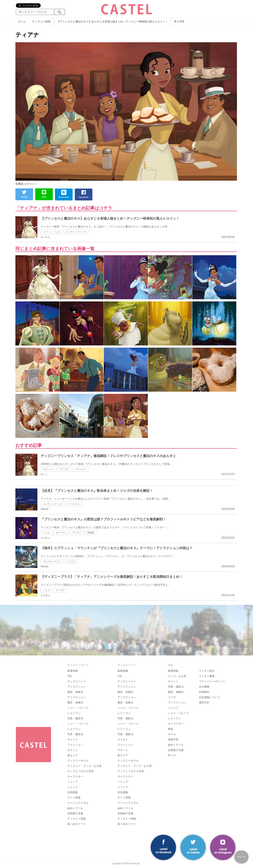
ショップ (73, 782)
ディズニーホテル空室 (81, 771)
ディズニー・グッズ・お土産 (84, 766)
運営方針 (204, 703)
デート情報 (74, 798)
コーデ (172, 697)
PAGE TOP (241, 857)
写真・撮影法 (75, 718)
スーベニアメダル (78, 803)
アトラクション (77, 687)
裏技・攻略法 (75, 692)
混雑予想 (173, 740)
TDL (70, 676)
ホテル (172, 734)
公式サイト (31, 184)
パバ (45, 232)
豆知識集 (73, 792)
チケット (73, 750)
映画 (170, 729)
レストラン (74, 713)
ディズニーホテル (78, 761)
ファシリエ (80, 469)
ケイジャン (74, 504)
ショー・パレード (78, 708)
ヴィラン (77, 533)
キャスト (73, 740)
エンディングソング (76, 232)
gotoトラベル (75, 808)
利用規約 (204, 692)
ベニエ (57, 232)
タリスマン (61, 533)
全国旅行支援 (75, 813)
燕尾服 (91, 533)
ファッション (75, 745)
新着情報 (73, 671)
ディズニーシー (77, 681)
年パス (172, 755)
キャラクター (75, 776)
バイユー (71, 561)
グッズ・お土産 (177, 676)
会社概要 (204, 687)
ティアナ (64, 469)
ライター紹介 (207, 671)
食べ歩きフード (77, 824)
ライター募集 (207, 676)
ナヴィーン (49, 469)
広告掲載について (209, 697)
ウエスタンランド (52, 561)
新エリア (73, 755)
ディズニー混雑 (77, 819)
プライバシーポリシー (212, 681)
